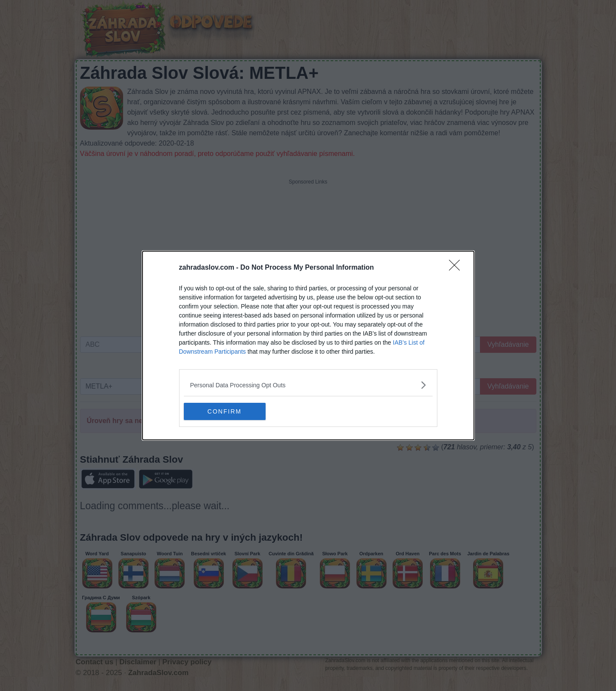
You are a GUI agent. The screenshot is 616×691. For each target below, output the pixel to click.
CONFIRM (224, 411)
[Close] (457, 268)
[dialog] (308, 345)
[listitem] (308, 385)
